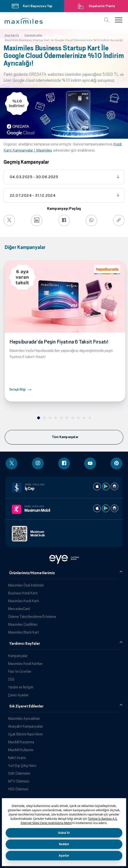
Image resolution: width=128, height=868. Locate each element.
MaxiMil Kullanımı (21, 750)
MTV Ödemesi (19, 781)
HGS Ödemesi (18, 789)
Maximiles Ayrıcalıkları (24, 718)
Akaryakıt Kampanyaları (25, 726)
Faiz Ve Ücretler (20, 671)
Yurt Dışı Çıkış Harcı (22, 765)
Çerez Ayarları (18, 695)
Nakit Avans (17, 758)
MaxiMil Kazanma (21, 742)
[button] (24, 21)
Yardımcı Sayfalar (25, 644)
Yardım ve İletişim (21, 687)
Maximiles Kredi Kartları (25, 664)
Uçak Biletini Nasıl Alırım (25, 734)
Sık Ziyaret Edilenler (26, 706)
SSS (11, 679)
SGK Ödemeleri (19, 773)
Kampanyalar (18, 656)
